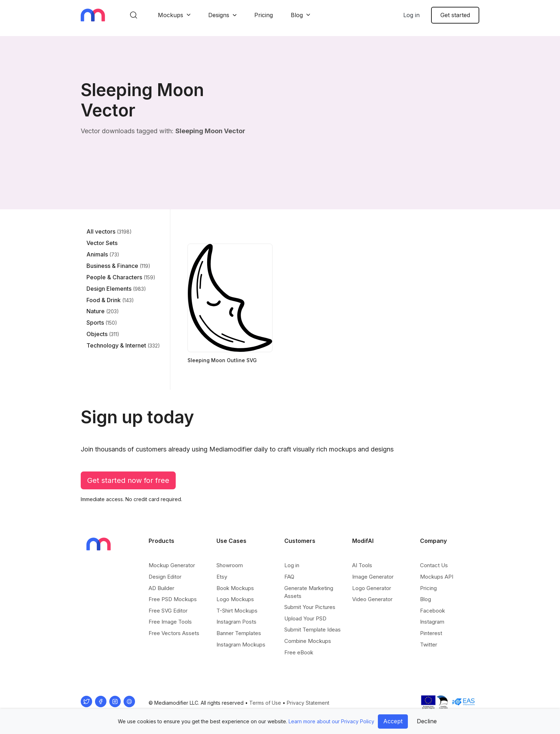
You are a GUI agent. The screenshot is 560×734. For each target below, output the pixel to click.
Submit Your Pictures (310, 607)
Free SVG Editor (168, 611)
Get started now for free (128, 480)
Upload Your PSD (305, 618)
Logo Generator (372, 588)
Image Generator (373, 577)
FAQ (289, 577)
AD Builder (161, 588)
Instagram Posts (236, 622)
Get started (455, 15)
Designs (219, 15)
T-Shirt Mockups (237, 611)
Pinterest (431, 633)
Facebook (432, 611)
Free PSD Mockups (173, 599)
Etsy (222, 577)
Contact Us (434, 565)
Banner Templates (239, 633)
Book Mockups (235, 588)
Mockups (171, 15)
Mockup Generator (172, 565)
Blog (297, 15)
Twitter (429, 645)
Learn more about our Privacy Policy (331, 721)
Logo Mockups (235, 599)
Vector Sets (102, 243)
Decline (427, 721)
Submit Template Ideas (312, 630)
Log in (411, 15)
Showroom (230, 565)
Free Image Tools (170, 622)
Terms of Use (265, 703)
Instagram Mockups (241, 645)
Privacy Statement (308, 703)
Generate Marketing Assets (309, 592)
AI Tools (362, 565)
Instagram (432, 622)
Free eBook (299, 652)
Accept (393, 721)
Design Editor (165, 577)
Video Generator (372, 599)
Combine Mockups (308, 641)
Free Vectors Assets (174, 633)
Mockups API (437, 577)
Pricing (264, 15)
